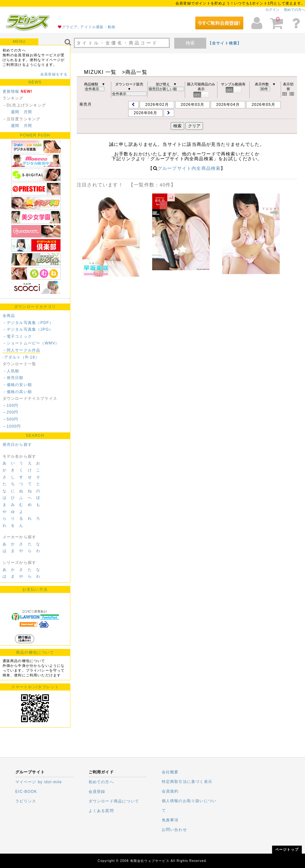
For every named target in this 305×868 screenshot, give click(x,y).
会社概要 (170, 772)
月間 (28, 112)
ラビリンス (26, 801)
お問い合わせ (174, 830)
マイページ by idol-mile (39, 782)
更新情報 (11, 91)
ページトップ (287, 849)
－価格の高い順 (17, 392)
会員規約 (170, 791)
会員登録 (97, 792)
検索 (190, 43)
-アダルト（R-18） (21, 357)
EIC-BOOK (26, 792)
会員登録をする (54, 74)
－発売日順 (13, 378)
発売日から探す (17, 445)
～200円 (11, 412)
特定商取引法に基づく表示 (187, 782)
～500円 (11, 419)
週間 (15, 112)
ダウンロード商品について (114, 801)
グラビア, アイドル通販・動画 (89, 27)
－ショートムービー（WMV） (31, 343)
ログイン (272, 10)
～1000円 (12, 426)
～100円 (11, 406)
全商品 (9, 316)
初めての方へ (294, 10)
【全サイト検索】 (225, 43)
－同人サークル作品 (22, 350)
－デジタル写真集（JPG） (28, 329)
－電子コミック (17, 336)
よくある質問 (101, 811)
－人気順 (11, 371)
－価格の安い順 (17, 385)
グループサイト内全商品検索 (189, 168)
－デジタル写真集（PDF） (28, 323)
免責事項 (170, 820)
